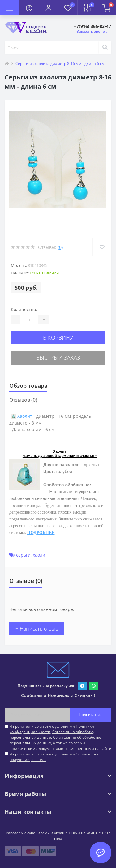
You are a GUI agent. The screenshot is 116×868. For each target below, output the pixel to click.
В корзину (58, 337)
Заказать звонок (92, 31)
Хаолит (25, 416)
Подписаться (91, 714)
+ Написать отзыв (37, 629)
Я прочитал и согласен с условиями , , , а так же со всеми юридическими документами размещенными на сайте (60, 737)
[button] (48, 8)
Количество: (24, 309)
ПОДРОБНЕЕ (41, 533)
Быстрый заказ (58, 357)
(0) (60, 247)
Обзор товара (28, 386)
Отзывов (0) (23, 400)
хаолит (40, 555)
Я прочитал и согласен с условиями (54, 757)
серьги (23, 555)
